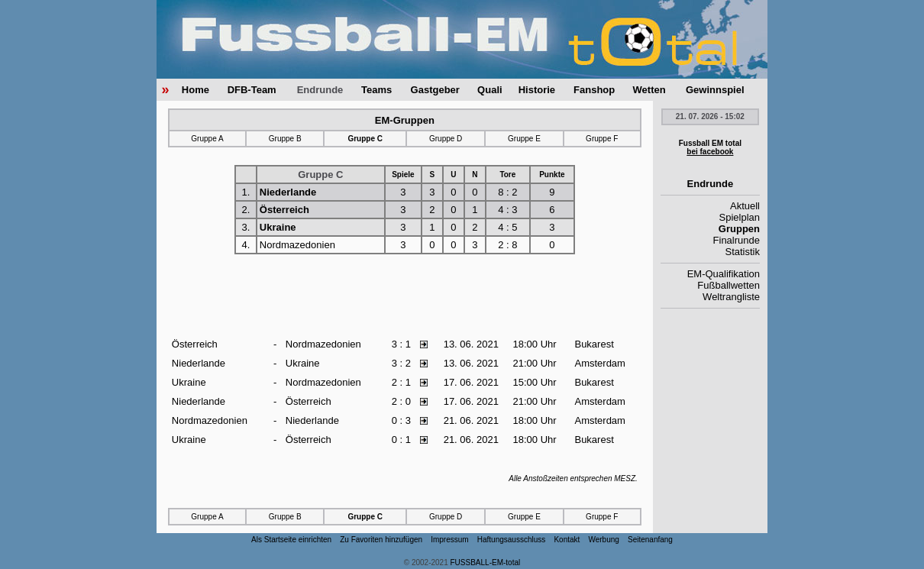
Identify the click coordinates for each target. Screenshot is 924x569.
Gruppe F (602, 139)
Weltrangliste (731, 297)
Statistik (742, 252)
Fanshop (594, 90)
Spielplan (740, 217)
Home (195, 90)
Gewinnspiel (715, 90)
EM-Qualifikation (724, 274)
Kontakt (567, 540)
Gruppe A (207, 139)
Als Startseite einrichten (291, 540)
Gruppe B (285, 139)
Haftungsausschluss (512, 540)
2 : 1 (401, 382)
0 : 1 (401, 440)
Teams (376, 90)
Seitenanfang (650, 540)
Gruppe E (524, 139)
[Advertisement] (405, 296)
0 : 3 (401, 420)
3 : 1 (401, 344)
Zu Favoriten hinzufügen (381, 540)
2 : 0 (401, 401)
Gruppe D (446, 139)
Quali (490, 90)
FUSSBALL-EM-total (486, 563)
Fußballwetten (729, 285)
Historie (537, 90)
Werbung (603, 540)
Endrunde (320, 90)
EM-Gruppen (405, 120)
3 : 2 (401, 363)
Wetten (649, 90)
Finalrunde (737, 240)
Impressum (449, 540)
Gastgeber (435, 90)
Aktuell (745, 206)
